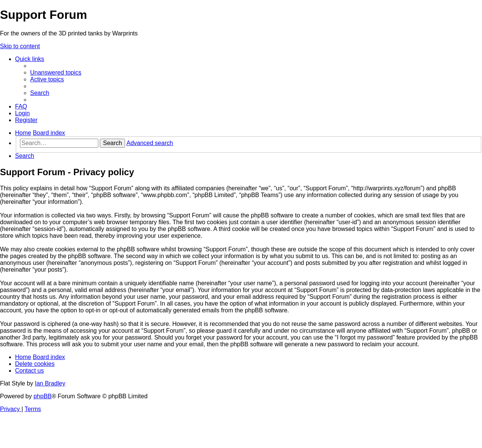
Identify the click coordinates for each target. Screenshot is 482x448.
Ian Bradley (50, 383)
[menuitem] (56, 73)
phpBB (43, 396)
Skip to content (20, 46)
